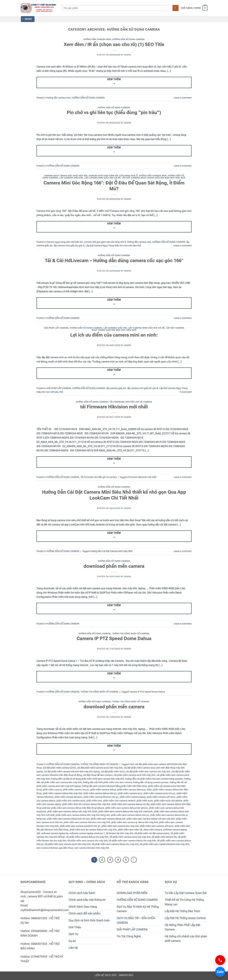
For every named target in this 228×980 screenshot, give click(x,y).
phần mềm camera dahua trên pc (100, 793)
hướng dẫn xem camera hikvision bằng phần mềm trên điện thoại (114, 786)
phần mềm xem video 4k (130, 830)
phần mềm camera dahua (103, 790)
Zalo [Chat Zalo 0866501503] (219, 972)
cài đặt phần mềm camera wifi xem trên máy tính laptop (72, 771)
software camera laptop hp (55, 833)
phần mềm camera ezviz (130, 793)
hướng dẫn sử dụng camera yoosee (151, 782)
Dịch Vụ (73, 934)
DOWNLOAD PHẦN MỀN (132, 893)
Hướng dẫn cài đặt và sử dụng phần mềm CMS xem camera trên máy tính (87, 779)
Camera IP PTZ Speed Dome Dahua (114, 638)
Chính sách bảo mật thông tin (87, 900)
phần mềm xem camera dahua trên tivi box (68, 819)
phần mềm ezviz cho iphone (168, 801)
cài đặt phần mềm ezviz (113, 771)
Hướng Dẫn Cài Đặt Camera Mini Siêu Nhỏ (111, 551)
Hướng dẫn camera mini (97, 39)
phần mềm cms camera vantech (119, 801)
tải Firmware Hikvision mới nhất (114, 407)
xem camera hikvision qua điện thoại (55, 848)
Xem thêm (114, 82)
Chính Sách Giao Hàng (83, 907)
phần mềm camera (52, 790)
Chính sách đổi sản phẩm (85, 913)
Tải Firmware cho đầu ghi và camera (131, 402)
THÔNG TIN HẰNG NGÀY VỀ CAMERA (131, 634)
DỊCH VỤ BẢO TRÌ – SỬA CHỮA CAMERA (136, 920)
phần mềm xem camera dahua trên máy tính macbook (125, 811)
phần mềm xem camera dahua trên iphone (127, 808)
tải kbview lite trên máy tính (120, 833)
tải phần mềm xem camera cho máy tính (88, 841)
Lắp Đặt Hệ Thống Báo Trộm (182, 911)
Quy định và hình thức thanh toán (89, 920)
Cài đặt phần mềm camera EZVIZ (59, 768)
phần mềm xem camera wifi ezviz (157, 826)
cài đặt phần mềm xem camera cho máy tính (148, 771)
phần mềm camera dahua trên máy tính (62, 793)
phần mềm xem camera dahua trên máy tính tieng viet (83, 815)
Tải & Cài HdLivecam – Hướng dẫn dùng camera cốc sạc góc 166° (114, 261)
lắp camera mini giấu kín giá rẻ (102, 178)
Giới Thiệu (75, 927)
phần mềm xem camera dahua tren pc (130, 815)
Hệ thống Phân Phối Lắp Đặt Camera (182, 927)
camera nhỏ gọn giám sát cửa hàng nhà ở (113, 176)
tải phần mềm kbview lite (164, 837)
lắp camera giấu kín (71, 178)
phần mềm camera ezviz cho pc (160, 793)
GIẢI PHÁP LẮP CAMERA (56, 328)
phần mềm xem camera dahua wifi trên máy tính (151, 819)
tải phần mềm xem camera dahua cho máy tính (132, 841)
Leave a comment (183, 98)
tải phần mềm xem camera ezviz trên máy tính (68, 844)
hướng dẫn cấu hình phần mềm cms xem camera (107, 782)
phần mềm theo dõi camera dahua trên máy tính (86, 804)
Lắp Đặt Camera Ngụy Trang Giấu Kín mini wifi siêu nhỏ (154, 178)
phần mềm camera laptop (133, 797)
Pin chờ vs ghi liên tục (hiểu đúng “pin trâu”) (114, 112)
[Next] (134, 860)
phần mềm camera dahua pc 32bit (134, 790)
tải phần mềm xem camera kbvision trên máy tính (165, 844)
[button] (194, 8)
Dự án (72, 941)
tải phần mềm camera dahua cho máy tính (87, 837)
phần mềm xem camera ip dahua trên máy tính (135, 822)
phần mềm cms (94, 801)
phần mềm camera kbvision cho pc (101, 797)
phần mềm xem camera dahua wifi (108, 819)
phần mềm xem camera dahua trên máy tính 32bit (72, 811)
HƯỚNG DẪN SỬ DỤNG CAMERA (129, 39)
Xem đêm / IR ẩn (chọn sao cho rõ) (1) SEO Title (114, 44)
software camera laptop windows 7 (87, 833)
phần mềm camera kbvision (69, 797)
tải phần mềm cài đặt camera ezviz (152, 833)
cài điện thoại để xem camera (98, 775)
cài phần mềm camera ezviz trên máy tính (134, 775)
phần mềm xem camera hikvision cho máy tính (87, 822)
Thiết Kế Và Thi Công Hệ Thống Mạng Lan (184, 902)
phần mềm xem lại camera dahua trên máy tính (93, 830)
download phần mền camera (114, 566)
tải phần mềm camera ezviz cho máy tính (130, 837)
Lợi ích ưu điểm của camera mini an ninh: (114, 335)
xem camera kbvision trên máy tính (92, 848)
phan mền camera (153, 830)
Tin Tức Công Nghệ (129, 936)
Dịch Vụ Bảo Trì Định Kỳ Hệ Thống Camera (138, 909)
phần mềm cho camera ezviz (71, 801)
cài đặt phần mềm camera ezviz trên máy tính (100, 768)
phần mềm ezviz (145, 801)
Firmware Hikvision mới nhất (142, 477)
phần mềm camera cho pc (76, 790)
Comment (186, 392)
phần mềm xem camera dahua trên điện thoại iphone (78, 808)
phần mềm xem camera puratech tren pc (80, 826)
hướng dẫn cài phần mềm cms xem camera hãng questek (154, 779)
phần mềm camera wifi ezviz (161, 797)
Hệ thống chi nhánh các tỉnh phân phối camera (186, 939)
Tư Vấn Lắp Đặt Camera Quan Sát (186, 893)
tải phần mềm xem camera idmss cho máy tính (115, 844)
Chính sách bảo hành (82, 893)
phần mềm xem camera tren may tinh (120, 826)
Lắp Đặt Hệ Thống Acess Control (185, 918)
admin (128, 55)
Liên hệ (73, 948)
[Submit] (176, 8)
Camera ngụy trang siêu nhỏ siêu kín (66, 176)
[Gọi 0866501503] (220, 960)
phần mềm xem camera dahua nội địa (130, 804)
